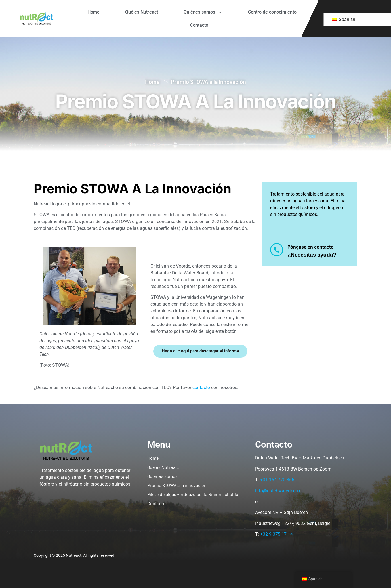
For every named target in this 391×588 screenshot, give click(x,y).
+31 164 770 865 (277, 480)
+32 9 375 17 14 (277, 534)
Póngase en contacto (311, 247)
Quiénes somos (203, 12)
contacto (201, 388)
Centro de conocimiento (272, 12)
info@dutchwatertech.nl (279, 491)
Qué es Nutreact (142, 12)
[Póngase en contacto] (277, 250)
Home (93, 12)
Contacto (199, 25)
